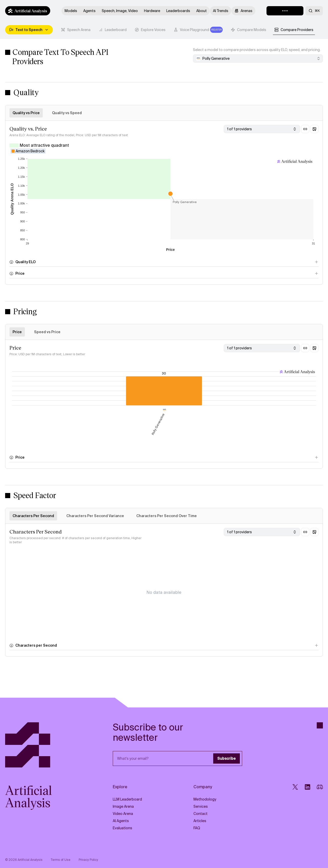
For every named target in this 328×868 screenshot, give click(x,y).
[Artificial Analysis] (43, 745)
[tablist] (187, 30)
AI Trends (221, 11)
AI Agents (121, 821)
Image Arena (123, 806)
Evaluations (122, 828)
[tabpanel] (164, 203)
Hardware (152, 11)
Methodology (205, 799)
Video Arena (123, 814)
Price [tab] (17, 332)
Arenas (243, 11)
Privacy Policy (88, 860)
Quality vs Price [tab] (26, 113)
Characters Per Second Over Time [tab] (167, 516)
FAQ (197, 828)
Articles (200, 821)
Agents (89, 11)
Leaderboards (178, 11)
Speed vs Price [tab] (47, 332)
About (202, 11)
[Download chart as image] (314, 129)
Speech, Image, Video (120, 11)
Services (201, 806)
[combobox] (258, 58)
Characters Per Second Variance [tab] (95, 516)
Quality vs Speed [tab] (67, 113)
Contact (201, 814)
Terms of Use (61, 860)
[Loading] (285, 11)
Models (71, 11)
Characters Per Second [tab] (33, 516)
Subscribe (227, 758)
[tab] (76, 30)
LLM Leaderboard (127, 799)
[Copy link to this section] (305, 129)
